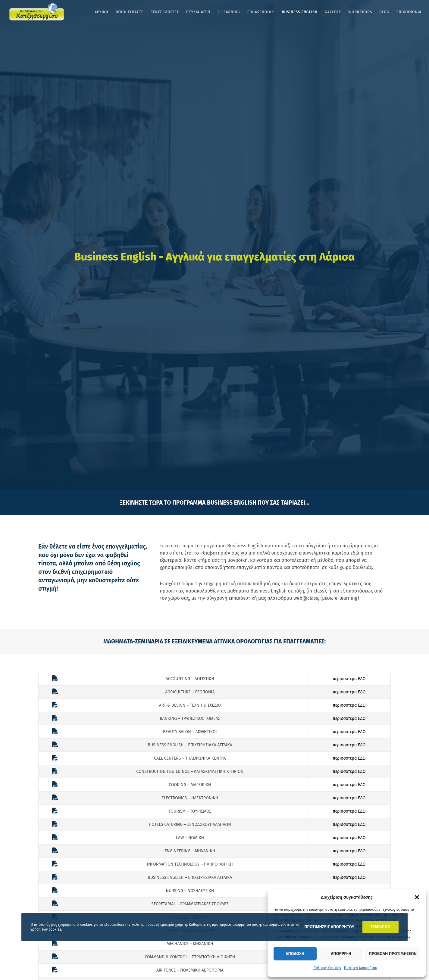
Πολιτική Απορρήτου (361, 968)
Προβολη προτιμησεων (393, 954)
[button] (417, 897)
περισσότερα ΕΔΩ (349, 679)
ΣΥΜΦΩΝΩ (380, 927)
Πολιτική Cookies (327, 968)
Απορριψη (341, 954)
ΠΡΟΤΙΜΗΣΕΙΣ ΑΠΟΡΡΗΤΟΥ (329, 927)
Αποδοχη (295, 954)
